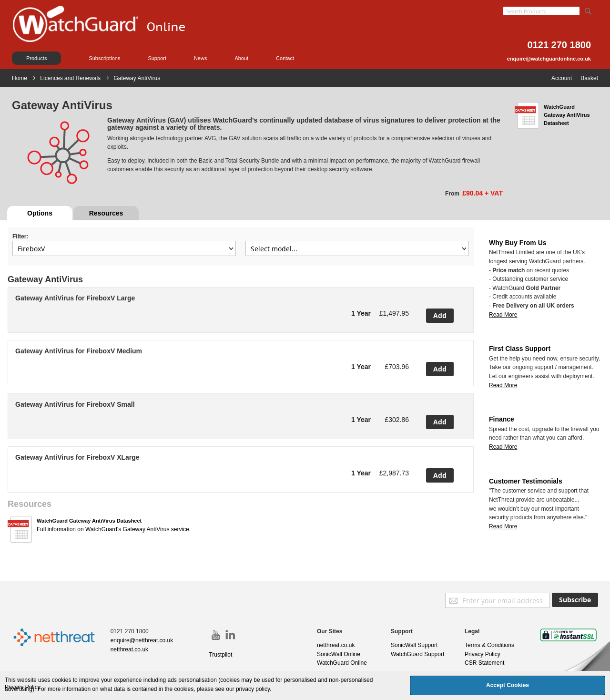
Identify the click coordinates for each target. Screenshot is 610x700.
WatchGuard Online (342, 663)
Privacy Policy (483, 654)
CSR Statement (484, 663)
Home (20, 78)
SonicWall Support (414, 645)
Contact (285, 58)
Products (36, 58)
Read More (503, 315)
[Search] (588, 9)
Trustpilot (220, 655)
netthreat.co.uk (129, 649)
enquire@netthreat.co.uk (142, 640)
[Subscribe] (575, 600)
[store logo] (110, 36)
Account (562, 78)
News (201, 58)
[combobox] (541, 11)
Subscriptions (104, 58)
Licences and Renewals (71, 78)
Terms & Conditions (489, 645)
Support (157, 58)
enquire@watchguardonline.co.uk (549, 59)
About (241, 58)
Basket (589, 78)
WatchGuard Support (417, 654)
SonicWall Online (339, 654)
